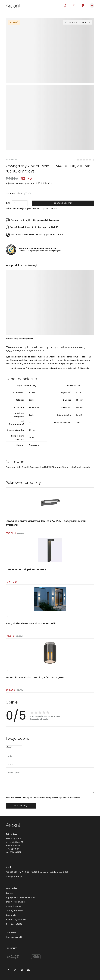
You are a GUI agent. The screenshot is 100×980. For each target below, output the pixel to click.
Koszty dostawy (13, 906)
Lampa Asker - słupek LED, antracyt (26, 570)
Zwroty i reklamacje (15, 902)
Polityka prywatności (16, 920)
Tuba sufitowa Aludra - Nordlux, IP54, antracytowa (35, 677)
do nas (35, 208)
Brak (31, 339)
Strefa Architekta (14, 924)
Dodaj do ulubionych (79, 22)
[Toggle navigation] (92, 5)
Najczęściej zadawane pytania (20, 898)
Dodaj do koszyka (63, 203)
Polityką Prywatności (71, 798)
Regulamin (11, 915)
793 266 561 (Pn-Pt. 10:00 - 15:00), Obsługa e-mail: (30, 872)
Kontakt (10, 893)
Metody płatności (14, 911)
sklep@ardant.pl (14, 877)
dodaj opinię (21, 806)
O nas (9, 929)
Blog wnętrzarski (14, 937)
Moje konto (11, 933)
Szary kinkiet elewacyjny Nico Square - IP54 (31, 624)
